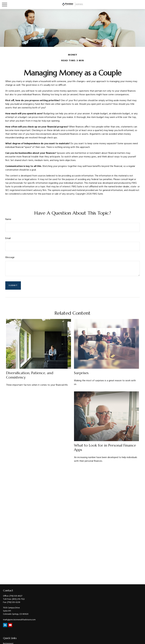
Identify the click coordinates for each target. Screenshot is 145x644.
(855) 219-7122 (18, 599)
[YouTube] (10, 625)
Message (10, 257)
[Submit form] (13, 285)
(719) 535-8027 (16, 596)
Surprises (81, 373)
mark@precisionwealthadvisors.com (19, 620)
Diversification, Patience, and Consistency (30, 375)
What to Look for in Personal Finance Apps (105, 448)
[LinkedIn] (5, 625)
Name (8, 219)
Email (8, 238)
